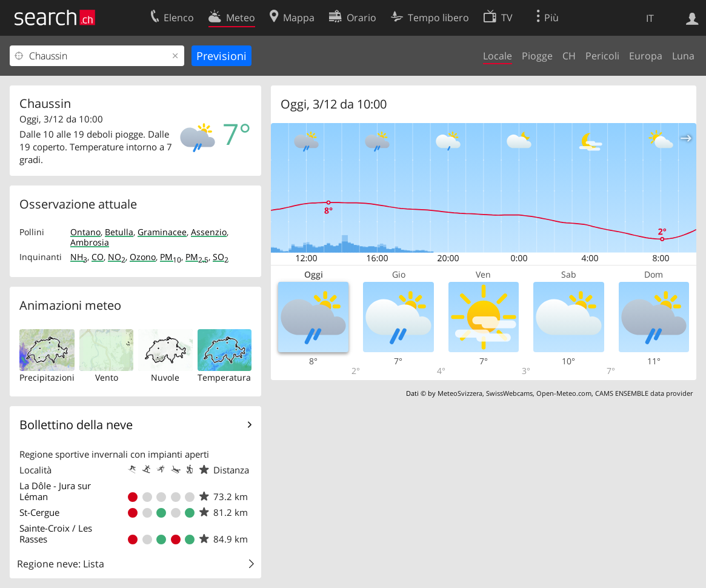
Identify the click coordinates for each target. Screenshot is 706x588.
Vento (107, 377)
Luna (683, 56)
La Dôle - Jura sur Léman (55, 491)
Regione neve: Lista (61, 564)
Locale (498, 56)
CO (98, 257)
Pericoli (602, 56)
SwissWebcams (509, 393)
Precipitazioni (47, 377)
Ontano (85, 232)
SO (221, 257)
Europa (646, 56)
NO (117, 257)
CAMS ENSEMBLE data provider (644, 393)
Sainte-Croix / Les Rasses (56, 533)
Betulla (119, 232)
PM (171, 257)
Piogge (537, 56)
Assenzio (209, 232)
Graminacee (162, 232)
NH (79, 257)
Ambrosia (90, 242)
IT (650, 18)
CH (569, 56)
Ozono (143, 257)
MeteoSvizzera (460, 393)
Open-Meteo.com (564, 393)
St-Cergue (39, 512)
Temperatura (224, 377)
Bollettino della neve (76, 425)
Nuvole (165, 377)
